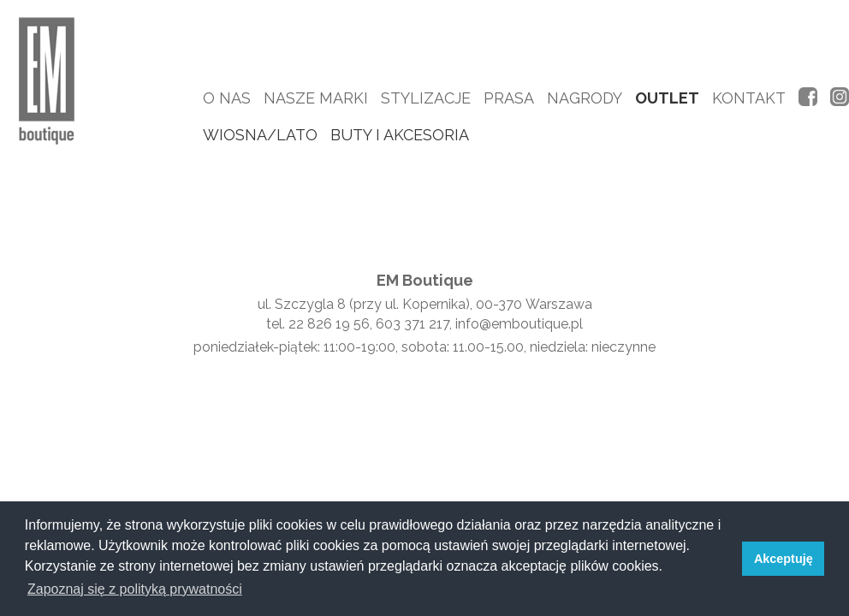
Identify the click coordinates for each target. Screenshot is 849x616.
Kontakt (749, 98)
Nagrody (585, 98)
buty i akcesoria (400, 135)
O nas (227, 98)
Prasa (509, 98)
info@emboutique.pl (519, 324)
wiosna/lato (260, 135)
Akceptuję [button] (784, 559)
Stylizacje (426, 98)
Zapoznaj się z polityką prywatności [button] (135, 589)
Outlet (667, 98)
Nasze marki (316, 98)
